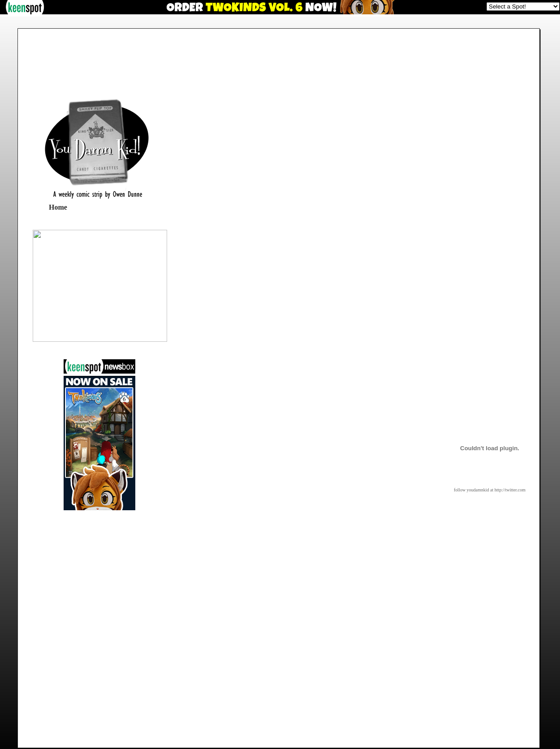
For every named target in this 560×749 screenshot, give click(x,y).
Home (58, 207)
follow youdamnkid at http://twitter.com (490, 490)
